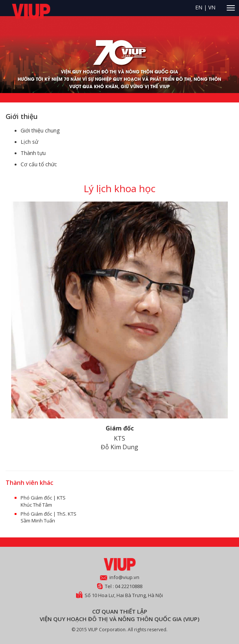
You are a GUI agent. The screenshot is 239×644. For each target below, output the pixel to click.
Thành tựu (33, 153)
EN (199, 7)
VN (212, 7)
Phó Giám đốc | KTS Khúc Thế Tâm (43, 501)
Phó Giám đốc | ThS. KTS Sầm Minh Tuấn (49, 517)
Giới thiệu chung (40, 130)
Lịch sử (29, 142)
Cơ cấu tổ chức (39, 164)
